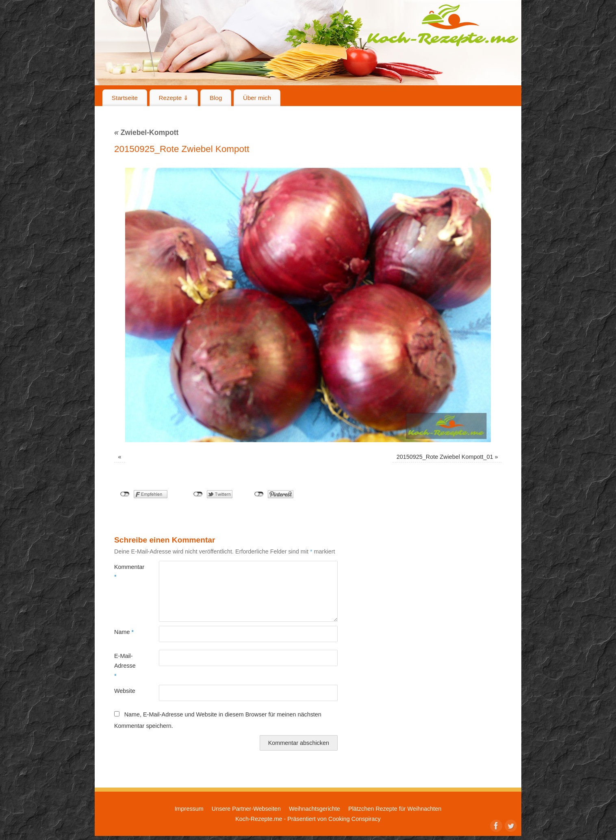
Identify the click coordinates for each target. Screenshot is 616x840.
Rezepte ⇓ (174, 98)
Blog (216, 98)
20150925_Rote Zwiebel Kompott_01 (445, 457)
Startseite (125, 98)
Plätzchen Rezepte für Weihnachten (395, 809)
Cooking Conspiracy (355, 819)
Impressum (189, 809)
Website (125, 691)
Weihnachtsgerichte (315, 809)
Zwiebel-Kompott (146, 132)
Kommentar (125, 572)
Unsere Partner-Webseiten (246, 809)
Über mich (257, 98)
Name (124, 632)
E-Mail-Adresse (125, 666)
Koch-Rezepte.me (442, 25)
